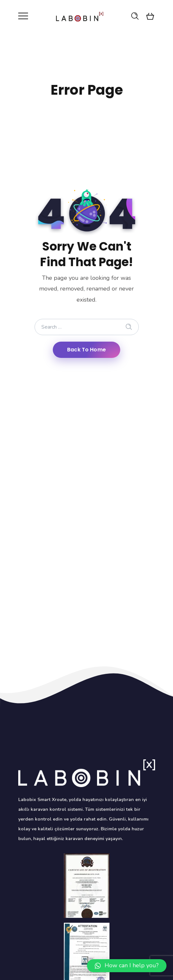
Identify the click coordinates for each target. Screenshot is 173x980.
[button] (127, 966)
